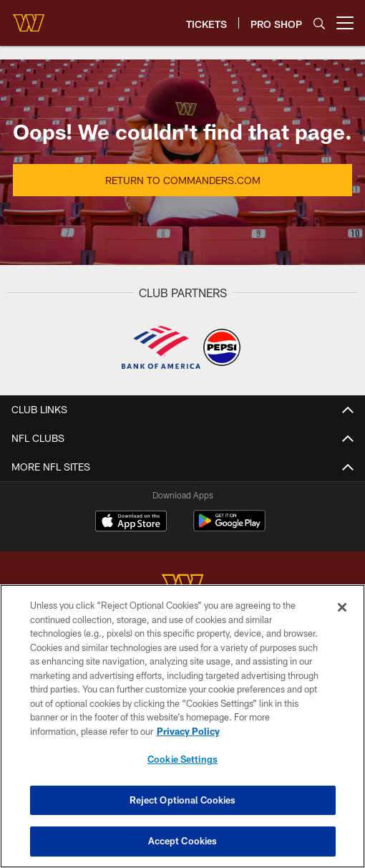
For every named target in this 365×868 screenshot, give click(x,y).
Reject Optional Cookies (183, 800)
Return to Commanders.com (183, 180)
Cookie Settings (182, 759)
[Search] (319, 23)
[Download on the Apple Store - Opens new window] (131, 523)
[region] (182, 726)
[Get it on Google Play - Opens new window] (229, 528)
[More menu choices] (345, 23)
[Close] (342, 607)
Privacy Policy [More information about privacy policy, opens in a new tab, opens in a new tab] (188, 731)
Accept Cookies (183, 841)
